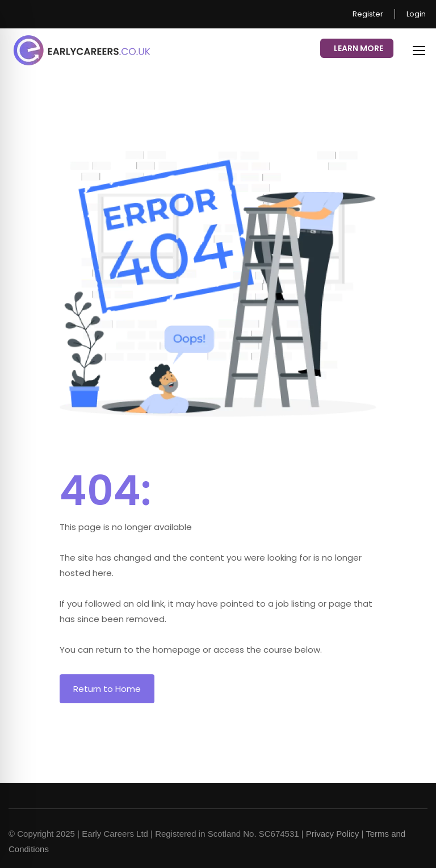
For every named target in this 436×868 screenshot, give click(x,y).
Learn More (359, 48)
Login (416, 14)
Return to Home (107, 689)
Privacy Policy (332, 834)
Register (368, 14)
